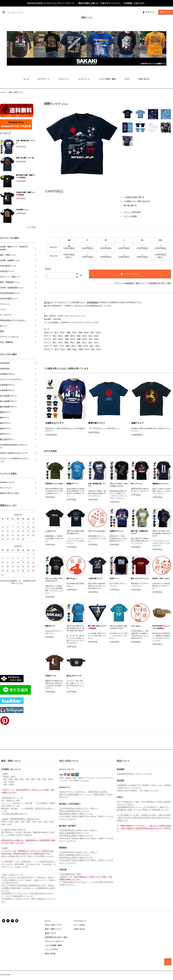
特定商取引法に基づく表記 (160, 283)
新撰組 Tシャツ (72, 484)
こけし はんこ (136, 626)
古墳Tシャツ (114, 578)
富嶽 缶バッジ (50, 626)
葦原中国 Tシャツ (97, 423)
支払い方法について (53, 925)
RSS (47, 954)
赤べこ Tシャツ (136, 484)
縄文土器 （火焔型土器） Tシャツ (140, 532)
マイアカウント (80, 921)
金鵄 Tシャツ (137, 423)
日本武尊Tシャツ (22, 210)
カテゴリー (44, 79)
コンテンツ (84, 79)
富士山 (47, 302)
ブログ (127, 79)
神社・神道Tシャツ (16, 92)
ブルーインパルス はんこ (97, 531)
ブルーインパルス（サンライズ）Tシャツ (54, 580)
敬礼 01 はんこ (72, 578)
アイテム (165, 12)
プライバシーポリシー (54, 941)
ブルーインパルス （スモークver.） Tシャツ (119, 485)
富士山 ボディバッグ (74, 676)
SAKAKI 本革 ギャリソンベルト (161, 627)
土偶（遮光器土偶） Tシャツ (25, 142)
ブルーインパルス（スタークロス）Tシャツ (118, 627)
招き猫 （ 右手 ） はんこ (161, 578)
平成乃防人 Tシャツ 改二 (54, 484)
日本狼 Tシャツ (51, 676)
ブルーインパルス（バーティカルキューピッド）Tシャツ (162, 533)
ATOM (53, 954)
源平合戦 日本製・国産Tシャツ (25, 176)
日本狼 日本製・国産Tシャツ (25, 194)
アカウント (150, 12)
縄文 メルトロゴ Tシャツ (140, 578)
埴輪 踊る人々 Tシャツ (160, 484)
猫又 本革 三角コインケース (97, 627)
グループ (64, 79)
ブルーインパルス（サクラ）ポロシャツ (75, 532)
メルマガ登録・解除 (107, 79)
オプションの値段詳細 (124, 283)
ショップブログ (52, 949)
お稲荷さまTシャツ (54, 423)
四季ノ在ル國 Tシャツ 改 (25, 158)
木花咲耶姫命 (92, 302)
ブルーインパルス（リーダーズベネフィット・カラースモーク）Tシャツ (75, 628)
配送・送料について (53, 929)
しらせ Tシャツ (51, 531)
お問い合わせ (144, 79)
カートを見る (79, 925)
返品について (141, 283)
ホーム (26, 79)
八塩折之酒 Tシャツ (95, 578)
